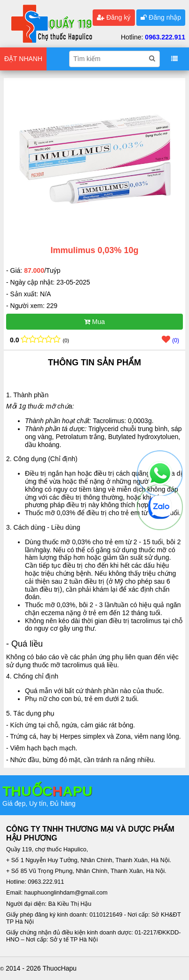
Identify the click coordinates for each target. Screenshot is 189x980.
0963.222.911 (165, 37)
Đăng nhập (161, 17)
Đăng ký (114, 17)
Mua (94, 322)
